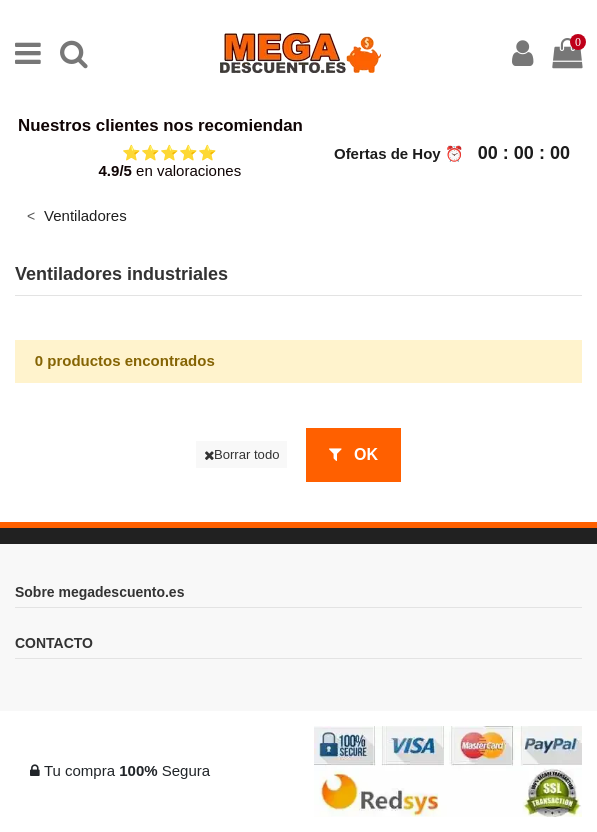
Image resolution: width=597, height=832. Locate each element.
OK (353, 454)
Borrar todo (242, 454)
